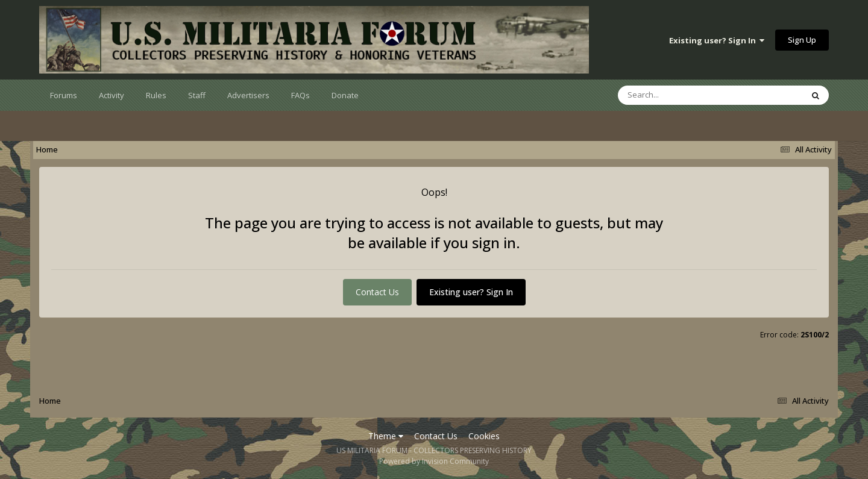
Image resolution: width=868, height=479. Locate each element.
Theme (386, 436)
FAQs (300, 95)
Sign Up (802, 40)
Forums (64, 95)
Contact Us (377, 292)
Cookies (484, 436)
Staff (197, 95)
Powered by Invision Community (434, 461)
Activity (112, 95)
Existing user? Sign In (717, 40)
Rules (156, 95)
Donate (345, 95)
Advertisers (248, 95)
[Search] (679, 95)
